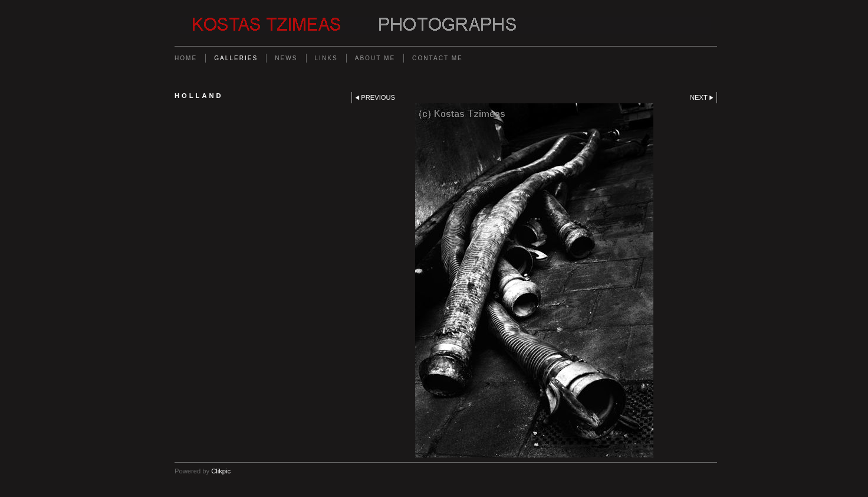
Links (326, 58)
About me (375, 58)
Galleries (236, 58)
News (286, 58)
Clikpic (221, 471)
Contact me (438, 58)
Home (186, 58)
